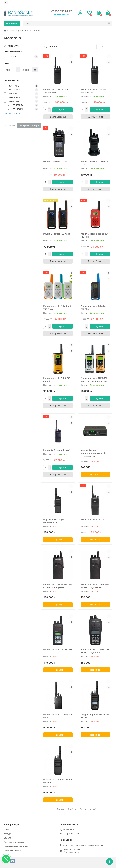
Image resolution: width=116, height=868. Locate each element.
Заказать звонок (61, 15)
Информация (12, 824)
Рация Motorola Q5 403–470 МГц (58, 716)
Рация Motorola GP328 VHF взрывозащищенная (95, 586)
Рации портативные (19, 31)
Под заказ (95, 475)
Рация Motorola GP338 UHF (58, 650)
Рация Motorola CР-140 (93, 519)
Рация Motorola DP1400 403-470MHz (93, 91)
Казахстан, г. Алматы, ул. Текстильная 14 (83, 845)
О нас (6, 830)
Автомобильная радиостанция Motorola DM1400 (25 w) (93, 453)
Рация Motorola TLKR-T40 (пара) (57, 380)
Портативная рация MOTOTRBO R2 (54, 521)
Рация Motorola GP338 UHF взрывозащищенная (95, 651)
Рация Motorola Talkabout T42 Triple (57, 307)
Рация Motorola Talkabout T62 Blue (94, 307)
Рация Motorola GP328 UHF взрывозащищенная (58, 586)
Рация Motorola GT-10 (55, 162)
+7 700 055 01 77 (61, 11)
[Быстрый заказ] (58, 117)
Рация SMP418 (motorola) (57, 450)
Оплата (7, 838)
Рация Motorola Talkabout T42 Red (94, 235)
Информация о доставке (16, 846)
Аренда (7, 834)
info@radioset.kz (71, 834)
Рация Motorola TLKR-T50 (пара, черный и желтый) (94, 380)
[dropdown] (6, 3)
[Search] (68, 23)
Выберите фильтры (29, 125)
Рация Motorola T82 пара (57, 234)
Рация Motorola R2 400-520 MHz (95, 163)
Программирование (14, 842)
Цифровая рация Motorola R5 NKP (58, 781)
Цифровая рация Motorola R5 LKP (95, 716)
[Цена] (10, 70)
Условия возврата (13, 850)
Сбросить (10, 125)
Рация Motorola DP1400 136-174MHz (56, 91)
